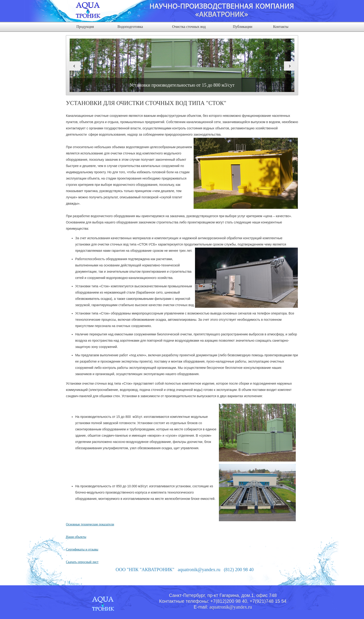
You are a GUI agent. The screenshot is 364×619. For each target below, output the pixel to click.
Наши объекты (76, 537)
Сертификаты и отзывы (82, 549)
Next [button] (290, 66)
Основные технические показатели (90, 524)
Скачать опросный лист (82, 562)
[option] (182, 65)
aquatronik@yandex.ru (231, 607)
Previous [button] (74, 66)
